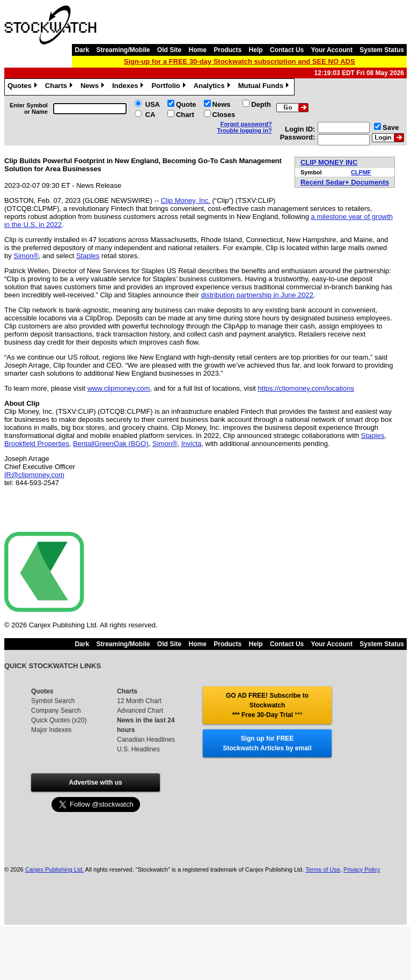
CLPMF (361, 172)
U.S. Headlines (138, 749)
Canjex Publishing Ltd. (54, 869)
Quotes (24, 87)
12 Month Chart (139, 701)
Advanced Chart (140, 711)
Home (198, 50)
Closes (224, 115)
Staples (88, 256)
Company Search (56, 711)
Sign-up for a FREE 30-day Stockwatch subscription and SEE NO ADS (240, 61)
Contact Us (287, 50)
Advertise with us (95, 782)
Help (256, 50)
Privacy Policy (362, 869)
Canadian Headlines (146, 740)
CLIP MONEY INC (329, 162)
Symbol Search (53, 701)
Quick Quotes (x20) (59, 720)
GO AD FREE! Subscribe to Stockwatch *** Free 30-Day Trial (267, 705)
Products (227, 50)
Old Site (169, 50)
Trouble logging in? (245, 130)
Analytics (213, 87)
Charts (60, 87)
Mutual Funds (265, 87)
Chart (185, 115)
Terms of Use (323, 869)
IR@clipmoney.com (34, 475)
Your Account (332, 50)
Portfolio (170, 87)
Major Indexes (51, 730)
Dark (82, 50)
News (94, 87)
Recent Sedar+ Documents (345, 182)
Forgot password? (246, 124)
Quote (186, 104)
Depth (261, 104)
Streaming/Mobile (123, 50)
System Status (382, 50)
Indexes (129, 87)
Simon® (26, 256)
